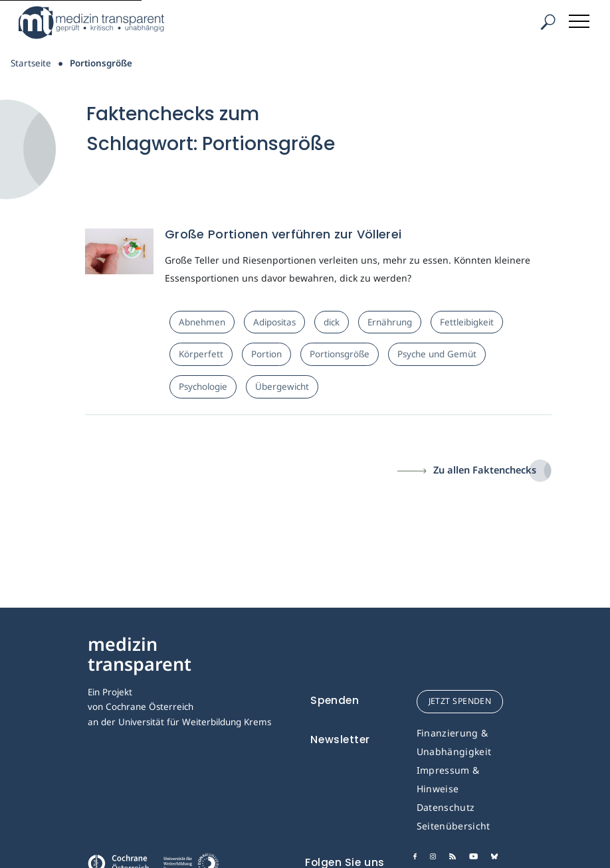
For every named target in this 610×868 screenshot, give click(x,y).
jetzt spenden (460, 701)
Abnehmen (202, 322)
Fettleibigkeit (467, 322)
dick (332, 322)
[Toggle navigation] (580, 19)
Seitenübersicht (454, 826)
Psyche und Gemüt (437, 354)
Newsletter (340, 739)
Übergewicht (282, 387)
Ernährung (390, 322)
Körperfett (201, 354)
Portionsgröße (340, 354)
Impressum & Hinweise (448, 779)
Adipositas (274, 322)
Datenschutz (446, 807)
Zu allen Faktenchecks (485, 470)
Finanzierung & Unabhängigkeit (454, 742)
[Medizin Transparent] (96, 23)
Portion (266, 354)
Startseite (31, 63)
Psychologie (203, 387)
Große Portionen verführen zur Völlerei (283, 234)
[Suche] (548, 22)
